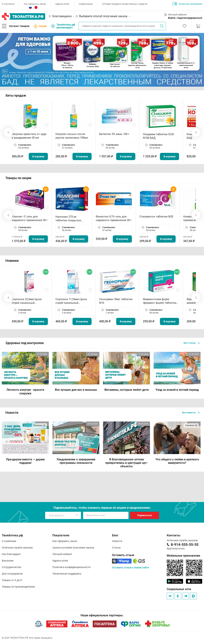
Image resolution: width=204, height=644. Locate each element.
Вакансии (8, 561)
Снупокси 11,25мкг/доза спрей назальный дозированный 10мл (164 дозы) (72, 301)
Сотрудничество (12, 567)
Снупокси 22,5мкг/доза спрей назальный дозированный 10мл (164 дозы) (28, 301)
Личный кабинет (62, 554)
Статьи (116, 548)
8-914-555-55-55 (185, 545)
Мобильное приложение (183, 556)
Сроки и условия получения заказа (73, 548)
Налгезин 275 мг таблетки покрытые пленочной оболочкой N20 (70, 219)
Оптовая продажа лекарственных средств (125, 4)
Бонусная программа (187, 4)
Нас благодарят (11, 554)
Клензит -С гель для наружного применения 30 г (30, 218)
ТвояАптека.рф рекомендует (63, 26)
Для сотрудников (12, 574)
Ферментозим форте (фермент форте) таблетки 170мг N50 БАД (160, 301)
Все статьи (192, 343)
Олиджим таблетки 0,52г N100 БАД (159, 136)
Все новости (191, 413)
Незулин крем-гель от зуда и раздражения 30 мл (29, 136)
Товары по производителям (18, 587)
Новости (117, 541)
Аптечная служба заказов (17, 548)
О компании (8, 4)
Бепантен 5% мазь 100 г (114, 134)
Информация (86, 4)
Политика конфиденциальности (71, 567)
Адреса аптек (62, 4)
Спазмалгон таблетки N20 (156, 217)
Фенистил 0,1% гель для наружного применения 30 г (114, 218)
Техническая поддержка (67, 574)
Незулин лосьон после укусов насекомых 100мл (72, 136)
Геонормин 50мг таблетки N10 (116, 301)
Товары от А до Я (12, 580)
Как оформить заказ (35, 4)
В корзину (38, 156)
